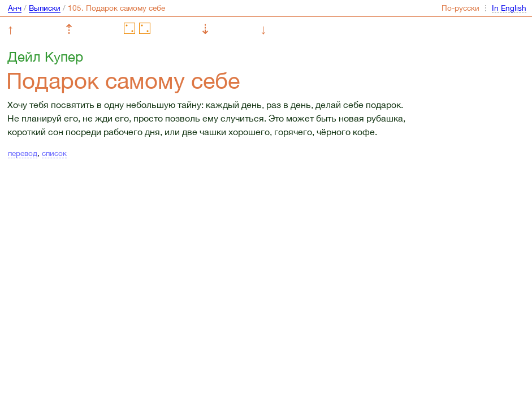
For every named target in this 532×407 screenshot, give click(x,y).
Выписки (45, 8)
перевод (23, 153)
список (54, 153)
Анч (15, 8)
